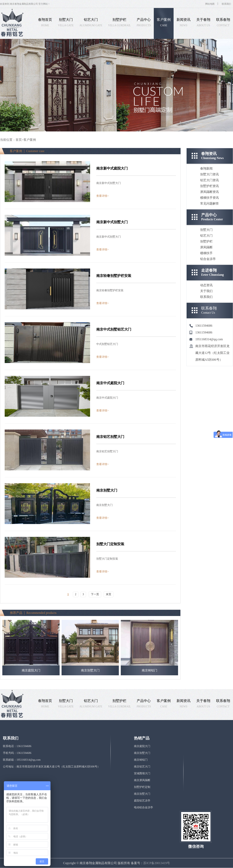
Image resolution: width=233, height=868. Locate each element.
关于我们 (206, 291)
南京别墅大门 (142, 753)
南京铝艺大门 (142, 767)
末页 (109, 594)
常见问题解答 (210, 203)
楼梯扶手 (206, 253)
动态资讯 (206, 285)
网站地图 (210, 4)
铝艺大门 (206, 236)
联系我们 (226, 4)
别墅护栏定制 (142, 787)
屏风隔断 (206, 247)
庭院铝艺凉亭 (142, 801)
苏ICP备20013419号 (157, 863)
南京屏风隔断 (142, 780)
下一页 (95, 594)
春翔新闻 (206, 168)
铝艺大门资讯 (210, 180)
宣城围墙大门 (142, 773)
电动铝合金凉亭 (143, 807)
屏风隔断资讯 (210, 192)
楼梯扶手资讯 (210, 198)
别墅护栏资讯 (210, 186)
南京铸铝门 (141, 760)
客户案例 (30, 140)
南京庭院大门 (142, 746)
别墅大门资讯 (210, 174)
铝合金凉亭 (208, 259)
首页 (19, 140)
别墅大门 (206, 230)
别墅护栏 (206, 241)
